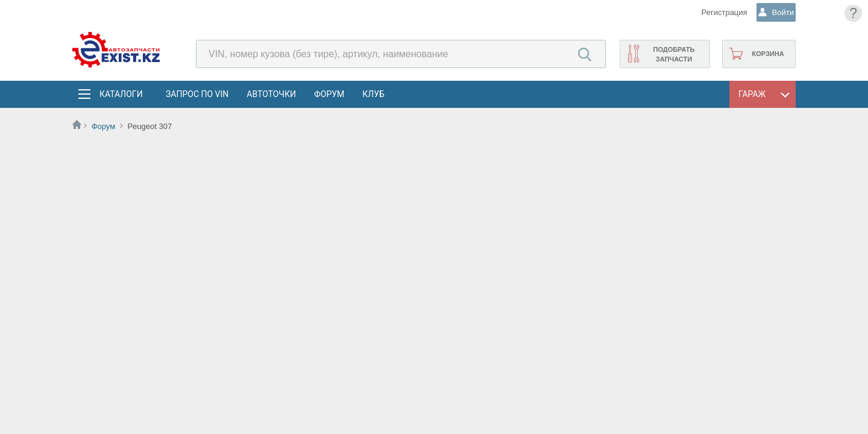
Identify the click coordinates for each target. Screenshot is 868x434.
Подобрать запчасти (674, 54)
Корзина (768, 54)
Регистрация (714, 12)
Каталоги (121, 94)
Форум (329, 94)
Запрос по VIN (197, 94)
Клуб (373, 94)
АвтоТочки (271, 94)
